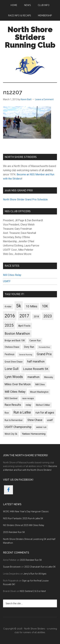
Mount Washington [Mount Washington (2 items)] (39, 392)
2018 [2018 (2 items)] (36, 317)
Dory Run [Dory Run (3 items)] (29, 347)
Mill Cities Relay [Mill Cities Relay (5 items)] (15, 392)
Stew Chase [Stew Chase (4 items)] (35, 420)
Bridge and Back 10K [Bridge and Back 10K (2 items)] (15, 341)
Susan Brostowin (12, 567)
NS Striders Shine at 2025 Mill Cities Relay (24, 525)
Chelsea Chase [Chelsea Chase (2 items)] (12, 347)
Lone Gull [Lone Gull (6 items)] (12, 369)
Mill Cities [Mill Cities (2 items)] (40, 384)
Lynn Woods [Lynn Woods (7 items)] (14, 377)
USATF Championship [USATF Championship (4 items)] (18, 427)
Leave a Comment (44, 99)
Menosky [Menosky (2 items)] (49, 377)
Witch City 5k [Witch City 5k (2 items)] (11, 434)
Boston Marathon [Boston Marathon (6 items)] (17, 334)
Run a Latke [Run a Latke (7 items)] (22, 412)
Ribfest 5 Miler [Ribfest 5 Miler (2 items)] (43, 405)
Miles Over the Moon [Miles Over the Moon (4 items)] (18, 384)
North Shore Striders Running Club (30, 37)
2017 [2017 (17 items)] (24, 316)
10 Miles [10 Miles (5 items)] (32, 306)
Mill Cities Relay (12, 275)
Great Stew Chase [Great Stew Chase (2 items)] (14, 362)
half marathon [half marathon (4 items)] (36, 362)
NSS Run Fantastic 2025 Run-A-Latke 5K (23, 518)
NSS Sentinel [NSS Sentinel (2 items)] (11, 398)
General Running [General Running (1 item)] (26, 355)
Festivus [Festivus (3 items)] (10, 354)
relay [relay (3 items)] (28, 405)
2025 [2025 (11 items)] (9, 325)
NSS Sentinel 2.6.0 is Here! (33, 591)
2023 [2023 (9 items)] (48, 316)
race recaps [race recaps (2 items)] (28, 398)
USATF (7, 281)
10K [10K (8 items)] (45, 306)
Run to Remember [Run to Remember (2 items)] (14, 420)
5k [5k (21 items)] (19, 306)
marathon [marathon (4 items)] (34, 377)
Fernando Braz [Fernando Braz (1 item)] (44, 347)
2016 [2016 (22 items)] (10, 316)
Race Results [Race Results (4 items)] (13, 405)
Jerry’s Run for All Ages (35, 574)
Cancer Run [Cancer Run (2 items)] (35, 341)
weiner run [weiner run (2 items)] (41, 427)
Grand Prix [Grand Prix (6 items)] (44, 354)
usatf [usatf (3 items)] (50, 420)
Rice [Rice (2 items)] (7, 413)
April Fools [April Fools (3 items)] (24, 326)
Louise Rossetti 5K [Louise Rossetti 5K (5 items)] (36, 369)
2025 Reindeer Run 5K (14, 532)
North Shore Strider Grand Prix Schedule (25, 200)
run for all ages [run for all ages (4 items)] (45, 413)
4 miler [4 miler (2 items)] (8, 307)
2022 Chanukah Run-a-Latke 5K (40, 567)
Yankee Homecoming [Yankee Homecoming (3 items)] (34, 434)
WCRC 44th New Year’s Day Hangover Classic (26, 511)
